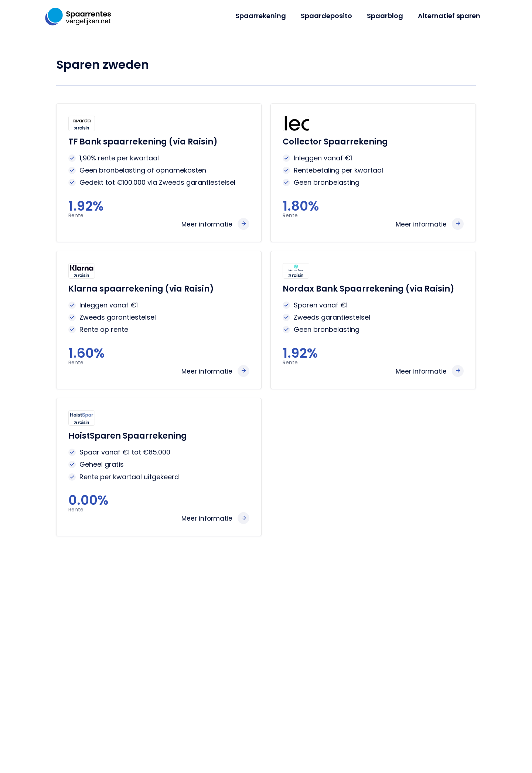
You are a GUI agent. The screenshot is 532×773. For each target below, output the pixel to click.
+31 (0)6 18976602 (397, 643)
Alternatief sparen (450, 16)
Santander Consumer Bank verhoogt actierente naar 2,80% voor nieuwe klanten (270, 614)
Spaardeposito (330, 16)
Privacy (249, 754)
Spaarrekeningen (166, 606)
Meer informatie (206, 224)
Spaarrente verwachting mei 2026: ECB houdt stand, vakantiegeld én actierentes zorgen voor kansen (265, 647)
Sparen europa (163, 643)
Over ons (221, 754)
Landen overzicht (166, 680)
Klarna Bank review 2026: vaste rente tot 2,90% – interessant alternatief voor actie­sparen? (269, 680)
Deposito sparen (165, 618)
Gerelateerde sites (333, 754)
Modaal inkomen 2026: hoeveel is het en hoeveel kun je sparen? (270, 704)
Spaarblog (387, 16)
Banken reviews (163, 668)
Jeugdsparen (160, 631)
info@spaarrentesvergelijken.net (420, 662)
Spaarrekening (266, 16)
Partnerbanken (284, 754)
